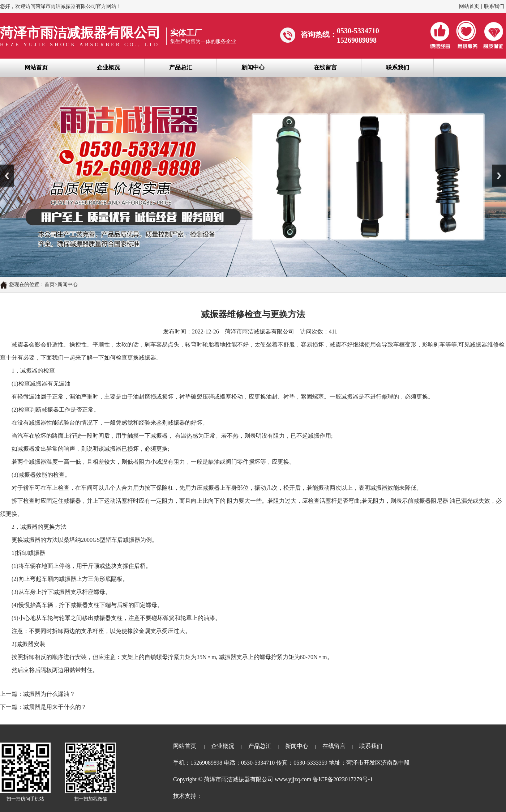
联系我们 (494, 6)
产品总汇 (181, 67)
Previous (7, 176)
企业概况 (108, 67)
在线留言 (325, 67)
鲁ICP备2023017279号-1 (343, 779)
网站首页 (469, 6)
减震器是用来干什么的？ (55, 707)
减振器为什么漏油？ (49, 694)
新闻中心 (253, 67)
